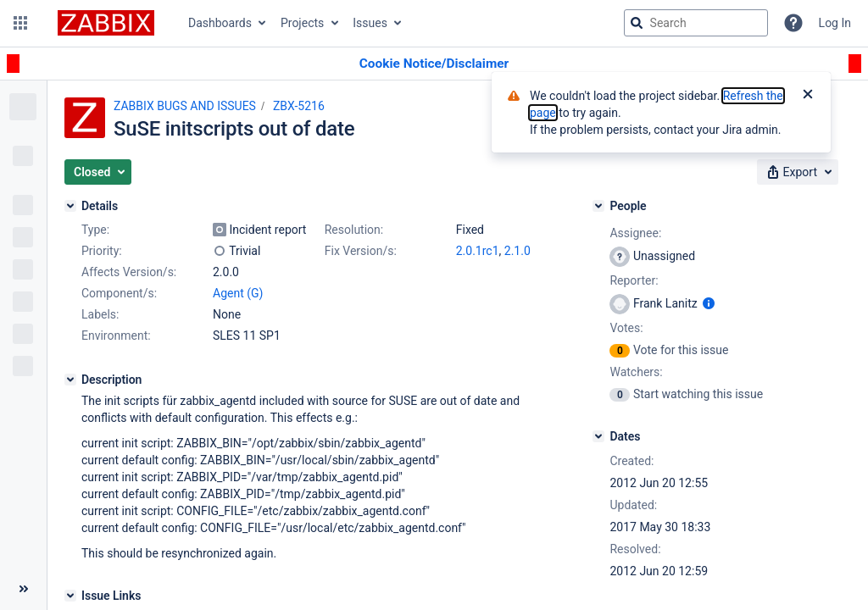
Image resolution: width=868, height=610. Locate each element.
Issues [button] (370, 23)
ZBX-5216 (299, 106)
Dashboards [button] (220, 23)
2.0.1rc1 (478, 251)
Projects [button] (302, 23)
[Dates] (598, 436)
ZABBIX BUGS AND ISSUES (185, 106)
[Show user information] (709, 303)
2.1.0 (517, 251)
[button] (20, 23)
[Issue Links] (70, 596)
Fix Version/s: (361, 251)
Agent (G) (238, 293)
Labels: (100, 314)
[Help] (793, 23)
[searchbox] (696, 23)
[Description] (70, 380)
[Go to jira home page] (106, 23)
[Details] (70, 206)
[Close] (808, 96)
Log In (835, 23)
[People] (598, 206)
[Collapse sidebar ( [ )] (23, 589)
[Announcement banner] (434, 64)
